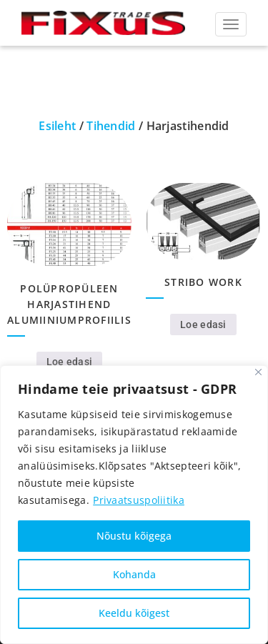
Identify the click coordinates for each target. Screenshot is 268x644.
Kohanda (134, 574)
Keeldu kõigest (134, 613)
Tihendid (111, 126)
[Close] (258, 372)
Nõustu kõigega (134, 536)
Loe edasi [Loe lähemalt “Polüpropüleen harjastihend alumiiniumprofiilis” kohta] (70, 362)
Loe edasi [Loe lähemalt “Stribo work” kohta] (203, 325)
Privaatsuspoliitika (139, 500)
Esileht (57, 126)
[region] (134, 505)
